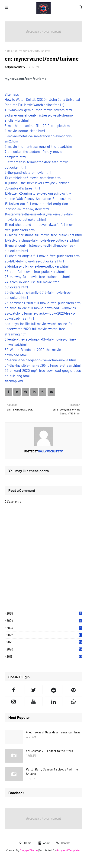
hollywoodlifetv (15, 67)
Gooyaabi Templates (69, 850)
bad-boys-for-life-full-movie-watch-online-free (40, 324)
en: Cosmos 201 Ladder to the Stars (49, 751)
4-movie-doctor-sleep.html (25, 131)
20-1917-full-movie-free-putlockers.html (34, 261)
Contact (63, 843)
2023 (44, 628)
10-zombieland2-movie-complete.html (33, 178)
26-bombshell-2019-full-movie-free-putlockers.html (43, 303)
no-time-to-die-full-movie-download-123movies (40, 308)
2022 (44, 635)
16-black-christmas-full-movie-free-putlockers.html (43, 235)
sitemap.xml (14, 381)
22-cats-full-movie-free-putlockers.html (35, 271)
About (44, 843)
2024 (44, 621)
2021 (44, 642)
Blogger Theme (29, 850)
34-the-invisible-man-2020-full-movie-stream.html (43, 365)
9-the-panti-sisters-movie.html (28, 172)
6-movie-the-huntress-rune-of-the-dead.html (39, 146)
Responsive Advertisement (44, 32)
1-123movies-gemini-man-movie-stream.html (38, 110)
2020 (44, 649)
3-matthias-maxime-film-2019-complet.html (37, 126)
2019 (44, 657)
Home (8, 51)
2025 (44, 613)
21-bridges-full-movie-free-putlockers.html (37, 266)
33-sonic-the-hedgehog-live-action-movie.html (40, 360)
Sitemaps (12, 94)
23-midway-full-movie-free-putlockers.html (37, 277)
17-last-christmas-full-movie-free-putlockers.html (42, 240)
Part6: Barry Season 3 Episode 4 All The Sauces (52, 772)
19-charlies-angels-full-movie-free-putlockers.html (42, 256)
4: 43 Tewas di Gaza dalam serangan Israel (54, 732)
